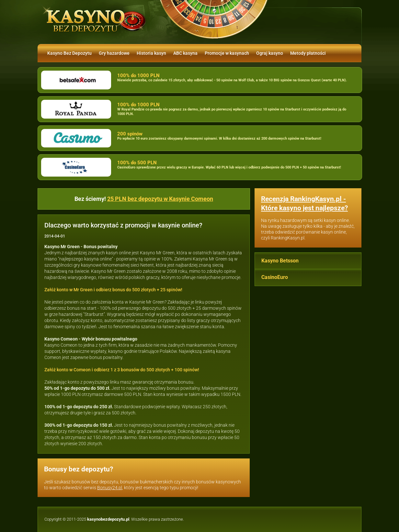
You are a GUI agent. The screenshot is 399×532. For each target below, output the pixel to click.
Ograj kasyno (270, 53)
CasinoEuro (275, 277)
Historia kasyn (151, 53)
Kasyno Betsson (280, 261)
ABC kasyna (185, 53)
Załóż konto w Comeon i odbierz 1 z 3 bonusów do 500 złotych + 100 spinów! (122, 370)
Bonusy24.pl (110, 488)
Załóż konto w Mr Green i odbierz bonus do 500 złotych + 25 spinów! (113, 290)
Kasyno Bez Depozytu (69, 53)
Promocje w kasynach (227, 53)
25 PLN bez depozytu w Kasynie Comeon (160, 199)
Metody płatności (308, 53)
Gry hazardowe (114, 53)
